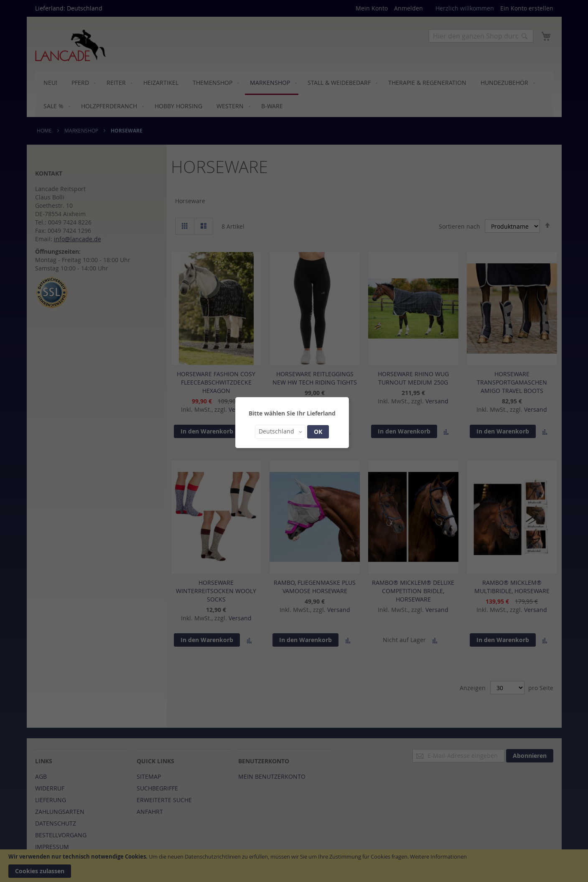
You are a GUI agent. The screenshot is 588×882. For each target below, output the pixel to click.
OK (318, 432)
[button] (280, 432)
